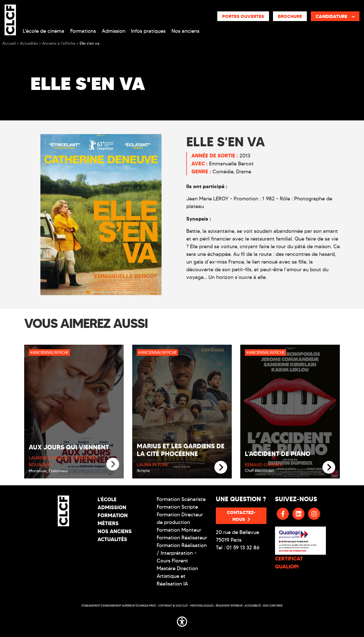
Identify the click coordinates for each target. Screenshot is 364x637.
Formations (83, 31)
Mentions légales (202, 606)
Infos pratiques (148, 31)
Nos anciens (185, 31)
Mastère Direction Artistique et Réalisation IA (177, 576)
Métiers (108, 523)
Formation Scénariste (181, 499)
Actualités (112, 539)
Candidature (335, 16)
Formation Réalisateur (182, 538)
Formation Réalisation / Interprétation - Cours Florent (182, 553)
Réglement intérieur (229, 606)
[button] (182, 621)
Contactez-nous (241, 516)
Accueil (9, 43)
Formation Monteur (179, 530)
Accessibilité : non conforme (264, 606)
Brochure (290, 16)
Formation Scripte (177, 507)
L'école (107, 499)
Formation (113, 515)
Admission (114, 31)
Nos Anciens (115, 531)
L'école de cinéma (44, 31)
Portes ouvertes (243, 16)
